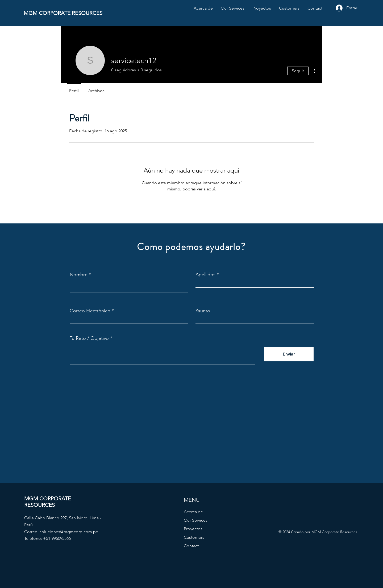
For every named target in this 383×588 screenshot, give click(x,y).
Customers (194, 537)
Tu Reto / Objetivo (89, 338)
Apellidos (205, 275)
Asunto (203, 311)
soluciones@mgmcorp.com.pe (69, 532)
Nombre (79, 275)
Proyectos (193, 529)
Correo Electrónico (90, 311)
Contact (191, 546)
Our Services (196, 520)
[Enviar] (289, 354)
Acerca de (193, 512)
